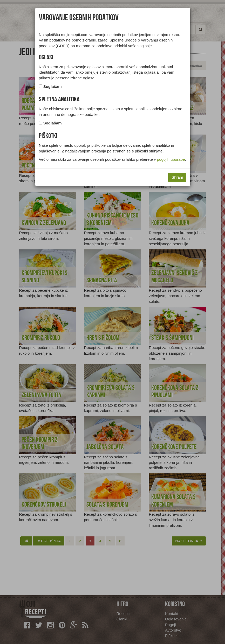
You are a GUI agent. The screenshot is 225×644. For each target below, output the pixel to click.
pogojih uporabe (171, 159)
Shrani (177, 177)
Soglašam (53, 86)
